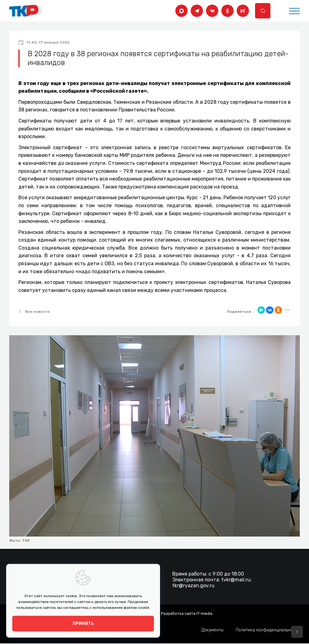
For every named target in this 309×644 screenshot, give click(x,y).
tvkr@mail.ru (236, 580)
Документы (212, 630)
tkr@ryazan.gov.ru (193, 586)
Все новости (34, 312)
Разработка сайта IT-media (187, 613)
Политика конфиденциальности (268, 630)
